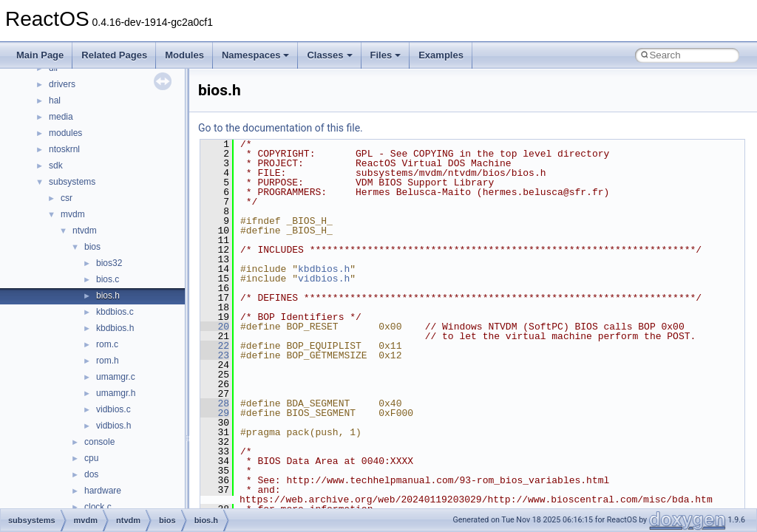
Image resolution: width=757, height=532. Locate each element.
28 (215, 403)
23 (215, 355)
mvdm (73, 214)
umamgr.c (116, 377)
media (61, 117)
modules (65, 133)
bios (92, 247)
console (99, 442)
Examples (441, 55)
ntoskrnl (64, 149)
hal (55, 100)
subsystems (72, 182)
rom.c (107, 344)
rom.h (108, 361)
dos (91, 474)
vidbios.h (113, 426)
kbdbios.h (115, 328)
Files (386, 55)
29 (215, 413)
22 (215, 346)
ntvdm (85, 231)
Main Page (40, 55)
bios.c (108, 279)
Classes (329, 55)
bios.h (108, 296)
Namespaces (256, 55)
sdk (56, 166)
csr (67, 198)
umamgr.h (116, 393)
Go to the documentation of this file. (281, 128)
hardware (103, 491)
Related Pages (114, 55)
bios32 (109, 263)
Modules (184, 55)
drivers (62, 84)
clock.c (98, 507)
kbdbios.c (115, 312)
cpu (91, 458)
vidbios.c (113, 409)
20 (215, 327)
